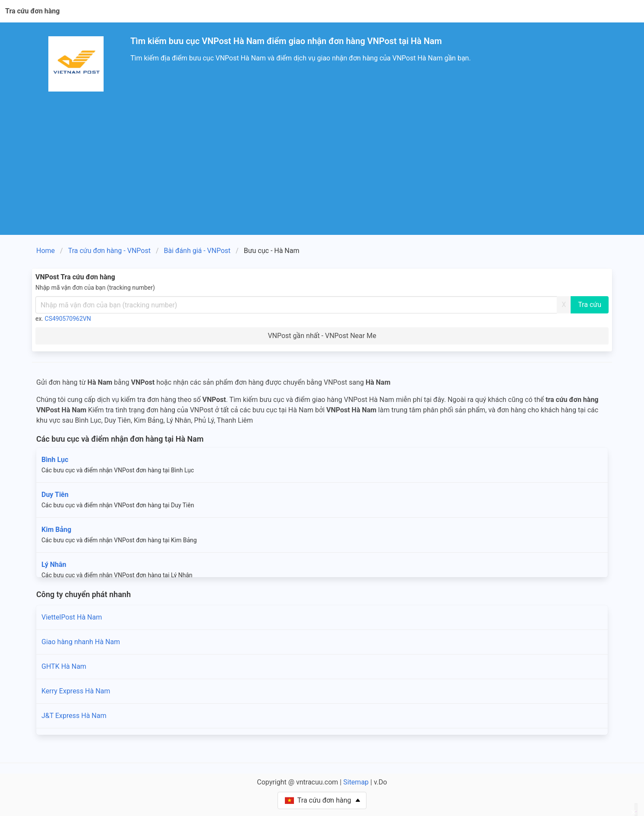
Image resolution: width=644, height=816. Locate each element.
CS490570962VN (68, 319)
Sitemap (356, 782)
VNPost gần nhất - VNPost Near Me (322, 336)
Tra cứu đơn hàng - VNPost (109, 251)
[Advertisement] (322, 170)
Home (46, 251)
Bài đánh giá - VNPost (197, 251)
